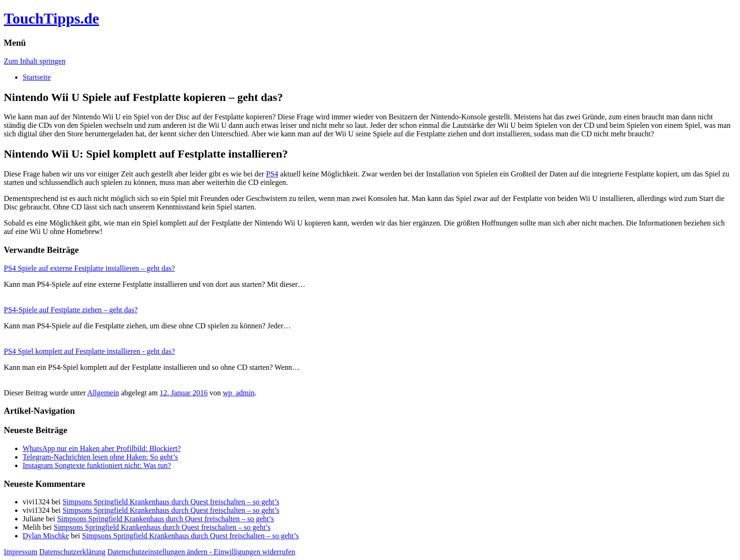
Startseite (37, 77)
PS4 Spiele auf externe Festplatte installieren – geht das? (89, 268)
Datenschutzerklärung (72, 552)
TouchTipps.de (51, 18)
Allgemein (103, 393)
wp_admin (239, 393)
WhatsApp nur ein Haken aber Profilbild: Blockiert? (102, 448)
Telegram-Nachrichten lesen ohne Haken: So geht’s (100, 457)
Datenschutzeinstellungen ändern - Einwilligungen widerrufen (202, 552)
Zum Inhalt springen (35, 61)
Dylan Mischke (46, 536)
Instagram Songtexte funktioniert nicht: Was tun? (97, 465)
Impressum (21, 552)
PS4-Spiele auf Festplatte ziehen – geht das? (71, 310)
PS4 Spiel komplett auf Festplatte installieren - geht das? (89, 351)
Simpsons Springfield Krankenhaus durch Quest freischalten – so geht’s (171, 502)
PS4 (272, 174)
